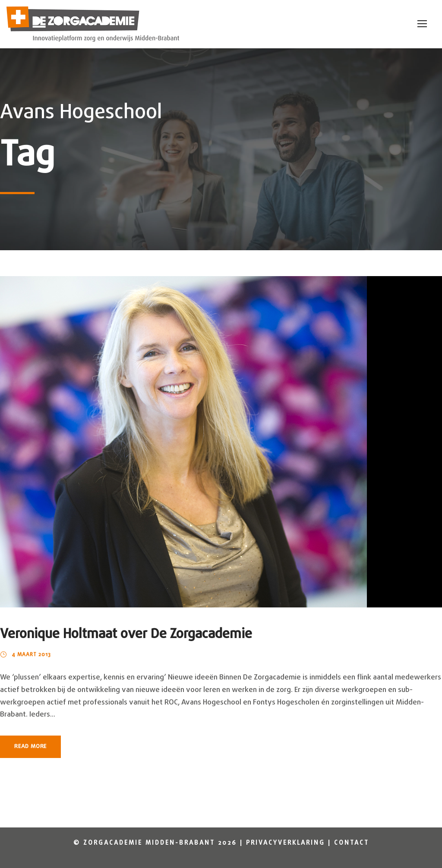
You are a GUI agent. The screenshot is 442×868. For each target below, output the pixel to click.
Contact (352, 843)
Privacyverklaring (286, 843)
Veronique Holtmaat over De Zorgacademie (126, 634)
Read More (30, 747)
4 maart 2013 (31, 655)
